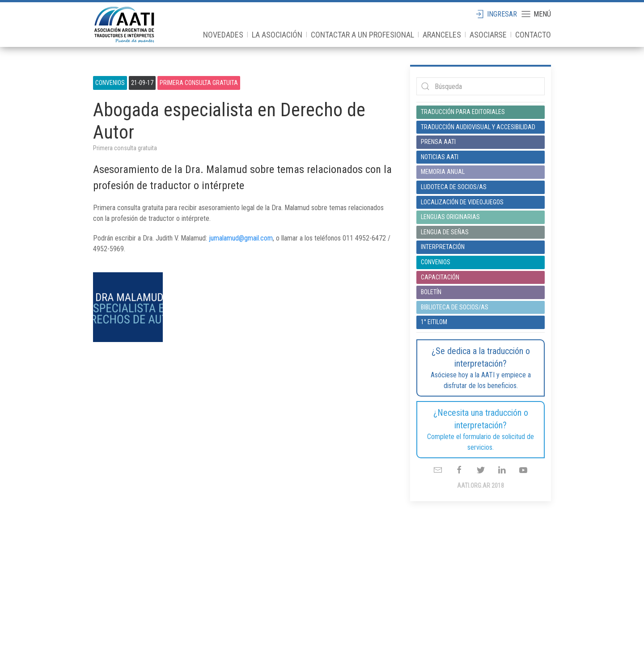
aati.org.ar (124, 25)
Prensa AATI (438, 142)
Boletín (431, 292)
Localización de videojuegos (462, 202)
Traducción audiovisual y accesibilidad (478, 127)
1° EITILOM (434, 322)
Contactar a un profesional (362, 35)
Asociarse (488, 35)
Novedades (223, 35)
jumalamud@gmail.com (241, 238)
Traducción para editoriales (463, 112)
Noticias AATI (440, 157)
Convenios (110, 83)
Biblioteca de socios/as (455, 307)
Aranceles (442, 35)
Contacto (533, 35)
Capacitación (440, 277)
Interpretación (443, 247)
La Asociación (277, 35)
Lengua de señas (445, 232)
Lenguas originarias (450, 217)
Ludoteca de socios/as (454, 187)
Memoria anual (443, 172)
